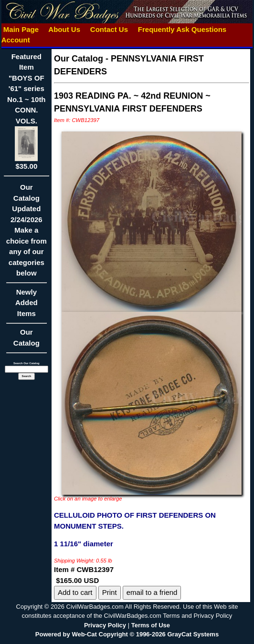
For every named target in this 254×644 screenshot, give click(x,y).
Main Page (21, 29)
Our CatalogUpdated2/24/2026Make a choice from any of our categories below (26, 233)
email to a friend (152, 592)
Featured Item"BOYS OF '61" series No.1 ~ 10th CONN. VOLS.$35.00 (26, 111)
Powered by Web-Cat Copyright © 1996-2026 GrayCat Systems (127, 634)
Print (110, 592)
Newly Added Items (26, 306)
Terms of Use (151, 625)
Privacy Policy (105, 625)
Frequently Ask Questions (182, 29)
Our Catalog (26, 337)
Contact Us (109, 29)
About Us (64, 29)
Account (16, 40)
